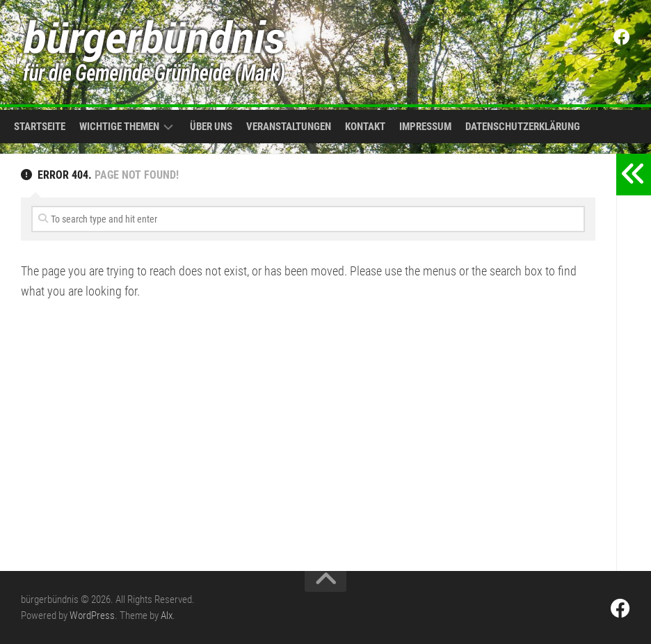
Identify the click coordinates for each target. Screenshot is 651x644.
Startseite (40, 127)
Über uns (211, 127)
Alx (167, 615)
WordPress (92, 615)
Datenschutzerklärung (523, 127)
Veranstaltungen (289, 127)
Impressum (425, 127)
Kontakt (365, 127)
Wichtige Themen (119, 127)
